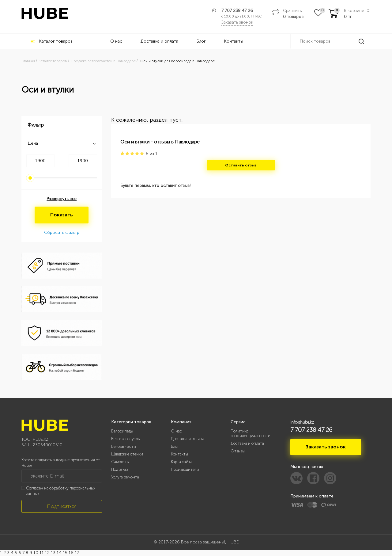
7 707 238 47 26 (237, 11)
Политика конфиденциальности (251, 433)
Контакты (234, 41)
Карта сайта (182, 462)
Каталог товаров (52, 41)
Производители (185, 469)
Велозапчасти (124, 446)
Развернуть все (62, 199)
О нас (116, 41)
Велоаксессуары (126, 439)
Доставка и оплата (159, 41)
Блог (201, 41)
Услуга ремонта (125, 477)
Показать (62, 215)
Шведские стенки (127, 454)
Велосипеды (122, 431)
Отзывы (238, 451)
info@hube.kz (302, 422)
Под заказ (119, 469)
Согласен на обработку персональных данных (61, 491)
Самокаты (120, 462)
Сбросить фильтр (62, 232)
